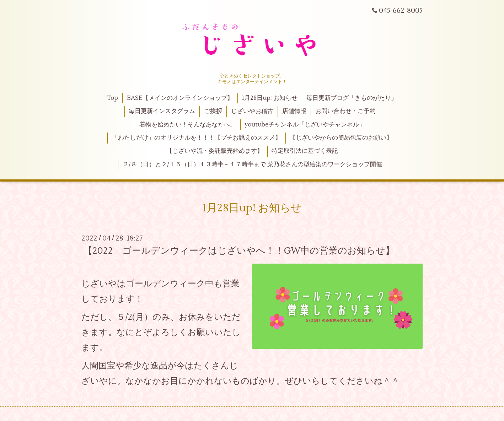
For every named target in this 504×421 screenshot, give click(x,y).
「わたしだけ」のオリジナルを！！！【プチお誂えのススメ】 (197, 138)
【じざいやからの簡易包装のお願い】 (341, 138)
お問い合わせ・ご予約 (345, 111)
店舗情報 (294, 111)
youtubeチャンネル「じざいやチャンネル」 (305, 125)
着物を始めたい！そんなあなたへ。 (188, 125)
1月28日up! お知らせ (270, 98)
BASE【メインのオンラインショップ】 (180, 98)
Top (112, 98)
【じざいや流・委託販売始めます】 (215, 151)
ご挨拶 (213, 111)
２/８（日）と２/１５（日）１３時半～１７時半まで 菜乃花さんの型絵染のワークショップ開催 (252, 164)
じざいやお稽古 (252, 111)
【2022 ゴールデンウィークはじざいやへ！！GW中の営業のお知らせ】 (239, 251)
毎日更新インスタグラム (162, 111)
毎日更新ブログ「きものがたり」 (352, 98)
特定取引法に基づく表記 (305, 151)
